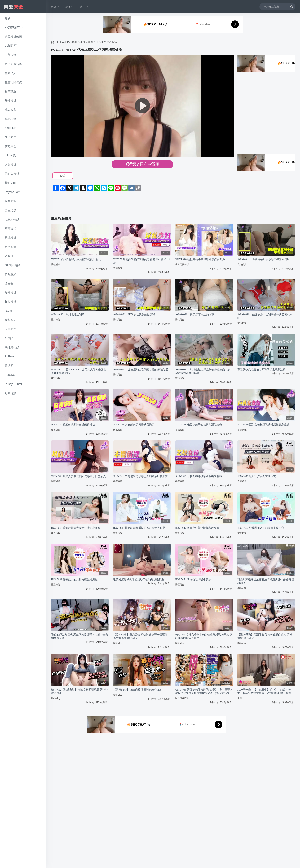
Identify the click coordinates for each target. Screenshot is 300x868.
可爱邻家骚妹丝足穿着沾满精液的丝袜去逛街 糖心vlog (266, 581)
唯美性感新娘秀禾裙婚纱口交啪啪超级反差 (139, 580)
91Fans (10, 356)
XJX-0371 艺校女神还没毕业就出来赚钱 (199, 476)
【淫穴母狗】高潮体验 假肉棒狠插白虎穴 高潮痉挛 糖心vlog (265, 636)
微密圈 (9, 283)
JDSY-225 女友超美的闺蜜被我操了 (134, 425)
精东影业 (11, 91)
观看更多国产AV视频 (142, 164)
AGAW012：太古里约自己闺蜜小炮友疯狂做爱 (141, 370)
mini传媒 (10, 155)
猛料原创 (11, 320)
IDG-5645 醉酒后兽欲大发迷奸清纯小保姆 (76, 528)
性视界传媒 (12, 219)
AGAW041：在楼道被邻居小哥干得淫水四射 (264, 259)
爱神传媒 (11, 292)
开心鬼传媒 (12, 174)
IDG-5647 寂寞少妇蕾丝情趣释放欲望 (197, 528)
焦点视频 (56, 430)
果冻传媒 (11, 238)
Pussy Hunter (13, 384)
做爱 (63, 176)
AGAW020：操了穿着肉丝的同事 (195, 314)
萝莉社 (9, 256)
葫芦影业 (11, 201)
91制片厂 (11, 46)
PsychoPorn (13, 192)
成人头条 (11, 110)
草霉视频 (11, 228)
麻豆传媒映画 (13, 37)
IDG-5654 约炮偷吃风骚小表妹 (193, 580)
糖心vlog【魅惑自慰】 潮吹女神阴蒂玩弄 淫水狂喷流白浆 (80, 691)
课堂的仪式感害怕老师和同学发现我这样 (262, 370)
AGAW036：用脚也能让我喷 (68, 314)
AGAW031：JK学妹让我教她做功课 (134, 314)
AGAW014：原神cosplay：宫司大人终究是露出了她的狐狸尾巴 (79, 371)
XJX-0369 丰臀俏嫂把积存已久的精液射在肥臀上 (142, 476)
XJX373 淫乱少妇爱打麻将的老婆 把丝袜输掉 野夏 (141, 261)
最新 (8, 18)
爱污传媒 (242, 264)
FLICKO (10, 375)
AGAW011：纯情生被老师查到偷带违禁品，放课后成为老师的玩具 (203, 371)
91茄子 (9, 338)
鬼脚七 (241, 698)
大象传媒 (11, 165)
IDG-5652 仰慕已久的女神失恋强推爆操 (74, 580)
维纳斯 (9, 366)
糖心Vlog (11, 183)
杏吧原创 (11, 146)
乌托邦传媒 (12, 347)
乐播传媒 (11, 100)
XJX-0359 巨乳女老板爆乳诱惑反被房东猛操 (263, 425)
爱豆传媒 (11, 210)
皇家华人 (11, 73)
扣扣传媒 (11, 302)
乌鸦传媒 (11, 119)
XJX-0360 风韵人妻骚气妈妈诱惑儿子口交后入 (78, 476)
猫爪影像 (11, 247)
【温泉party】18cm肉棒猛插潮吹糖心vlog (137, 690)
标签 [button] (70, 7)
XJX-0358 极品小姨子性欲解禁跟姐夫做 (199, 425)
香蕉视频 (11, 274)
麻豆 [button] (55, 7)
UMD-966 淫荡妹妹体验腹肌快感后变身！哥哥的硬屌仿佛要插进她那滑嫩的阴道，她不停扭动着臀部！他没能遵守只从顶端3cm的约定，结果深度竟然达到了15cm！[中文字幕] (204, 692)
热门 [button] (84, 7)
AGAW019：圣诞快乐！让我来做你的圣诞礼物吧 (265, 316)
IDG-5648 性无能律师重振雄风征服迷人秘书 (139, 528)
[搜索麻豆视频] (277, 7)
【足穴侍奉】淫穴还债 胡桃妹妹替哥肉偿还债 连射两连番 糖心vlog (140, 636)
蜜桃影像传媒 (13, 64)
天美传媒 (11, 55)
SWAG (9, 311)
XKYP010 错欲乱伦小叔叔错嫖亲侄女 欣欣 (200, 259)
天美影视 (11, 329)
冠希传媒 (11, 393)
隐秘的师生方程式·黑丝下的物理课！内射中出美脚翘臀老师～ (80, 636)
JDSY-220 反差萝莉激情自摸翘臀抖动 (73, 425)
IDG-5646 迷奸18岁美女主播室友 (257, 476)
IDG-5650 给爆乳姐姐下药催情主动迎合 (261, 528)
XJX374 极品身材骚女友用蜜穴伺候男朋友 (76, 259)
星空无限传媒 (13, 82)
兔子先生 (11, 137)
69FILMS (11, 128)
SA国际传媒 (12, 265)
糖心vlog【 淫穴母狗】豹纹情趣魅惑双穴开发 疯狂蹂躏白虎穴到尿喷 (204, 636)
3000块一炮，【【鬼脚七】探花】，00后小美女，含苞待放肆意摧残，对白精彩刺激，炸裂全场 (266, 692)
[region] (23, 441)
